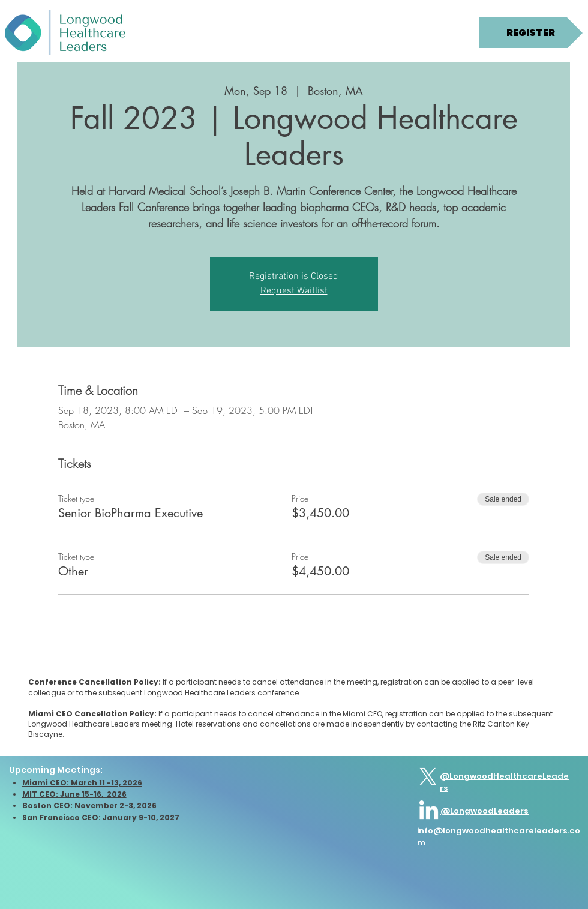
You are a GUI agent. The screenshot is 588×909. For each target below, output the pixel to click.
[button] (72, 34)
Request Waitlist (294, 291)
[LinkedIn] (429, 811)
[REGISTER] (531, 33)
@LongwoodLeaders (484, 811)
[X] (428, 777)
